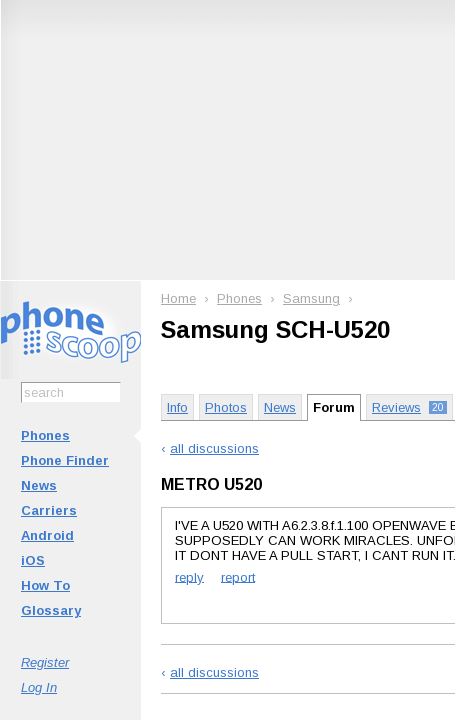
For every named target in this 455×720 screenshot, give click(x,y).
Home (178, 298)
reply (189, 576)
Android (47, 535)
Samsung (311, 298)
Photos (226, 407)
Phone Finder (65, 460)
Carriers (49, 510)
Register (45, 662)
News (39, 485)
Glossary (51, 610)
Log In (39, 687)
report (238, 576)
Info (177, 407)
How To (45, 585)
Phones (45, 435)
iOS (33, 560)
